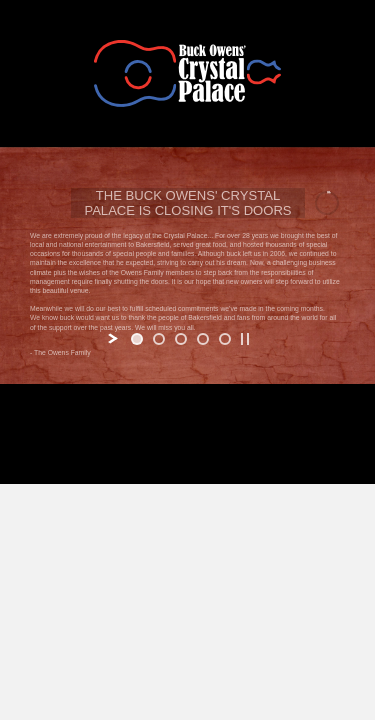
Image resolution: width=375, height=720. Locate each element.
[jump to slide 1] (137, 339)
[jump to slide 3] (181, 339)
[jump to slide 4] (203, 339)
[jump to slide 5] (225, 339)
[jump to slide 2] (159, 339)
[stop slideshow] (245, 339)
